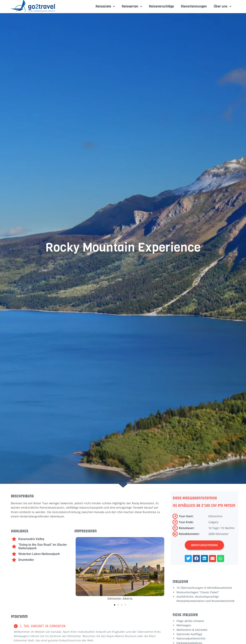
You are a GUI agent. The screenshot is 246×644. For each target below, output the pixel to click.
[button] (79, 569)
